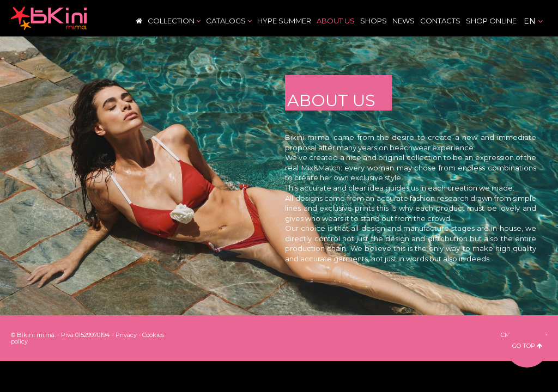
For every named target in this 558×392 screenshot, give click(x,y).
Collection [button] (174, 21)
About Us (336, 21)
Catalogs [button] (229, 21)
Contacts (440, 21)
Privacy (126, 335)
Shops (374, 21)
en (533, 21)
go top (527, 346)
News (404, 21)
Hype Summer (284, 21)
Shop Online (491, 21)
